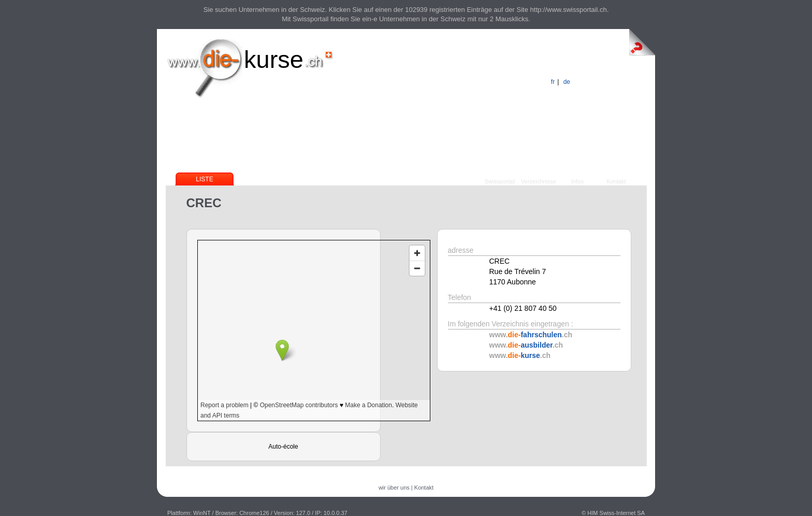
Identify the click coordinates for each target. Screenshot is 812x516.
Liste (204, 179)
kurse (274, 59)
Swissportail (500, 181)
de (567, 82)
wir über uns (394, 488)
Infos (577, 181)
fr (553, 82)
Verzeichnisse (539, 181)
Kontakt (616, 181)
